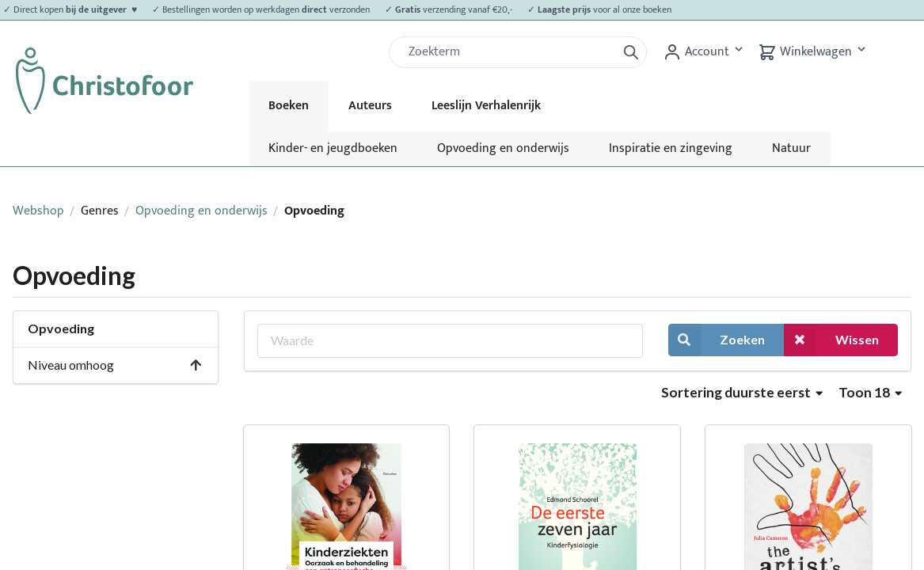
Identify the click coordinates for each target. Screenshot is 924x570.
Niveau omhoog (115, 365)
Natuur (791, 148)
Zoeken (717, 340)
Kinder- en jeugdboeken (333, 148)
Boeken (289, 106)
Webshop (38, 211)
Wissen (831, 340)
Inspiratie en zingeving (671, 148)
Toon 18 (870, 392)
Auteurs (370, 106)
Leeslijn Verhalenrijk (486, 106)
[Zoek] (509, 52)
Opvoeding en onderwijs (503, 148)
